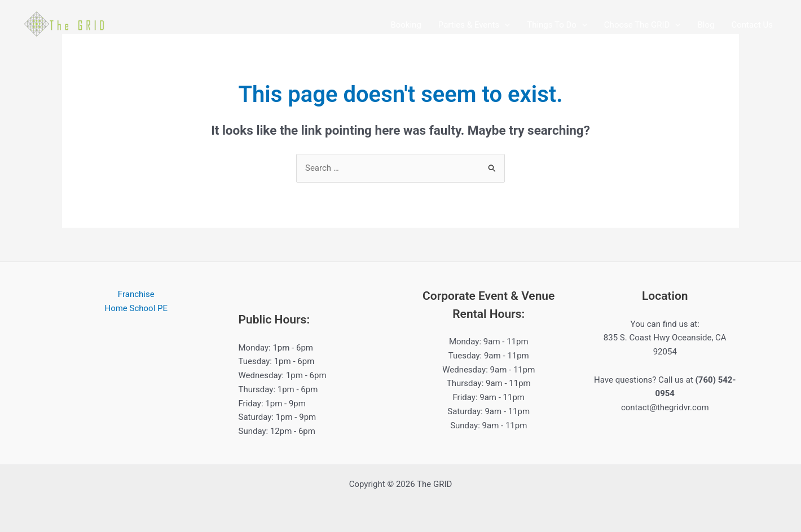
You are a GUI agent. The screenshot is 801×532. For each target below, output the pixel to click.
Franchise (136, 294)
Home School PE (136, 308)
